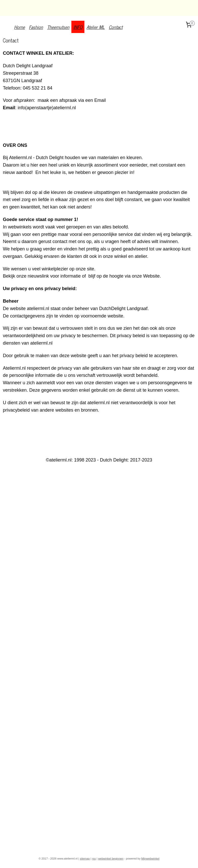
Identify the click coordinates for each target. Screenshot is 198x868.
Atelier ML (96, 27)
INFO (78, 27)
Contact (116, 27)
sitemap (85, 859)
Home (19, 27)
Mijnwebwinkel (150, 859)
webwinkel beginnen (111, 859)
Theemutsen (58, 27)
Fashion (36, 27)
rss (94, 859)
